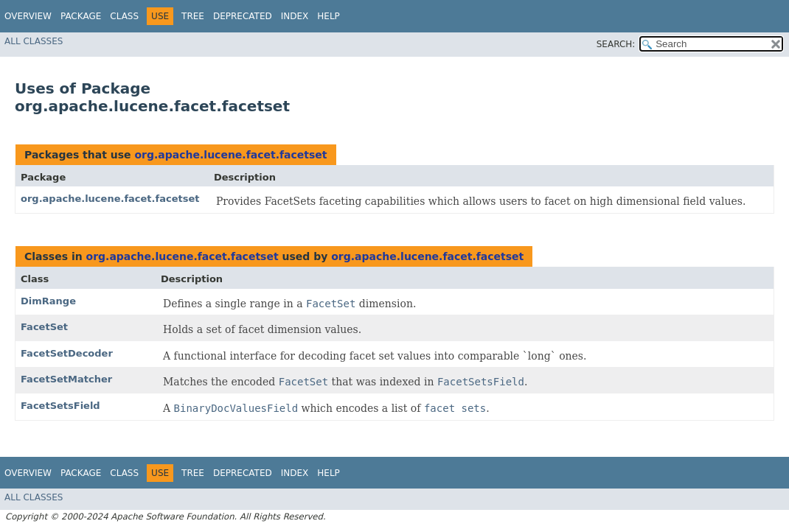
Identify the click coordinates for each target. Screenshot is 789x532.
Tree (193, 16)
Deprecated (243, 16)
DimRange (48, 301)
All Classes (34, 41)
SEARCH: (616, 44)
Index (295, 16)
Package (81, 16)
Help (329, 16)
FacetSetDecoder (67, 353)
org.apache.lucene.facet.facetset (230, 155)
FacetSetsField (60, 406)
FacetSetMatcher (66, 379)
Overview (28, 16)
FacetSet (44, 327)
